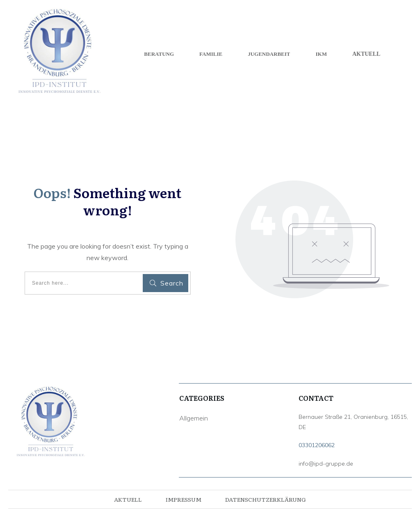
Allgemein (194, 418)
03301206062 (317, 445)
